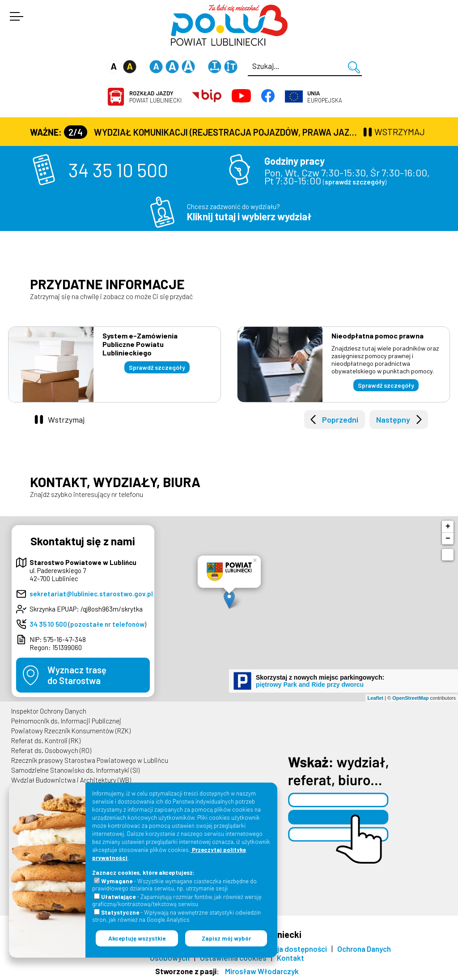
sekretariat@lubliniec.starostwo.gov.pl (91, 594)
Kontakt (290, 958)
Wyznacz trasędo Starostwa (77, 675)
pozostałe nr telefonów (107, 624)
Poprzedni (340, 419)
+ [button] (448, 526)
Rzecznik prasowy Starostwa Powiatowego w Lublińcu (90, 760)
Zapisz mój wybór (226, 938)
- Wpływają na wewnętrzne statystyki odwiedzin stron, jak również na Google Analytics (176, 916)
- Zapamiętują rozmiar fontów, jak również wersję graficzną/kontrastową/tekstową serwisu (177, 900)
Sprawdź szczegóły (157, 367)
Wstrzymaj (66, 419)
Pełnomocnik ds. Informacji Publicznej (66, 721)
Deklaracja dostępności (287, 949)
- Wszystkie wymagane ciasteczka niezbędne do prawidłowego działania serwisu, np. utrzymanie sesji (174, 885)
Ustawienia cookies (233, 958)
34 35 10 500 (118, 170)
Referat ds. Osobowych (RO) (51, 750)
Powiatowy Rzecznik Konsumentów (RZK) (71, 731)
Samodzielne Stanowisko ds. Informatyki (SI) (75, 770)
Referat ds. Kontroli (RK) (46, 740)
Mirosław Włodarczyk (262, 971)
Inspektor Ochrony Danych (49, 711)
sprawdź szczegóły (355, 182)
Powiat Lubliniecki (155, 97)
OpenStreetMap (410, 698)
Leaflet (375, 698)
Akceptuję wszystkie (137, 938)
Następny (393, 419)
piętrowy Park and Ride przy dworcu (310, 685)
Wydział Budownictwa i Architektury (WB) (71, 780)
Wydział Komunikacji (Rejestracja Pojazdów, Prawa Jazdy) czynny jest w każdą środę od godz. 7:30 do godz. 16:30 (212, 132)
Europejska (325, 97)
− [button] (448, 539)
